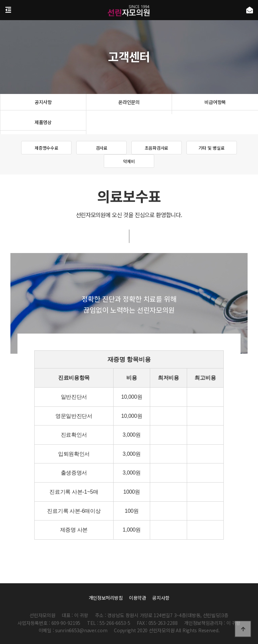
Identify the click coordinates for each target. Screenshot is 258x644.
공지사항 (43, 104)
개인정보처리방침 (106, 598)
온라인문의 (129, 104)
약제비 (129, 161)
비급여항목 (215, 104)
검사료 (101, 148)
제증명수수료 (46, 148)
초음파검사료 (157, 148)
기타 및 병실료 (212, 148)
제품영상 (43, 124)
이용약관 (138, 598)
